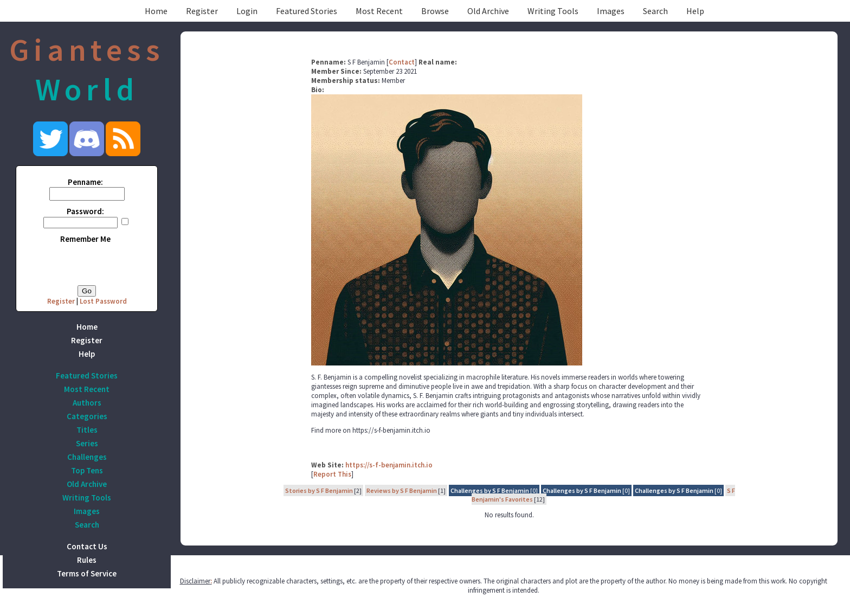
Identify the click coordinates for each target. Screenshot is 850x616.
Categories (87, 416)
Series (87, 443)
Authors (87, 403)
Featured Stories (307, 11)
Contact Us (87, 546)
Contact (402, 62)
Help (695, 11)
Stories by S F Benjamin (319, 490)
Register (202, 11)
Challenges (87, 457)
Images (611, 11)
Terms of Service (87, 573)
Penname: (85, 182)
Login (247, 11)
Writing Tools (553, 11)
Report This (332, 474)
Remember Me (85, 239)
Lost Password (103, 301)
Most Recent (379, 11)
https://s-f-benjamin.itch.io (389, 465)
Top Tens (87, 470)
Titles (87, 430)
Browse (435, 11)
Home (156, 11)
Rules (87, 560)
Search (655, 11)
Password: (85, 211)
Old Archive (488, 11)
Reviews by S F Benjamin (402, 490)
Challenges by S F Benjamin (490, 490)
